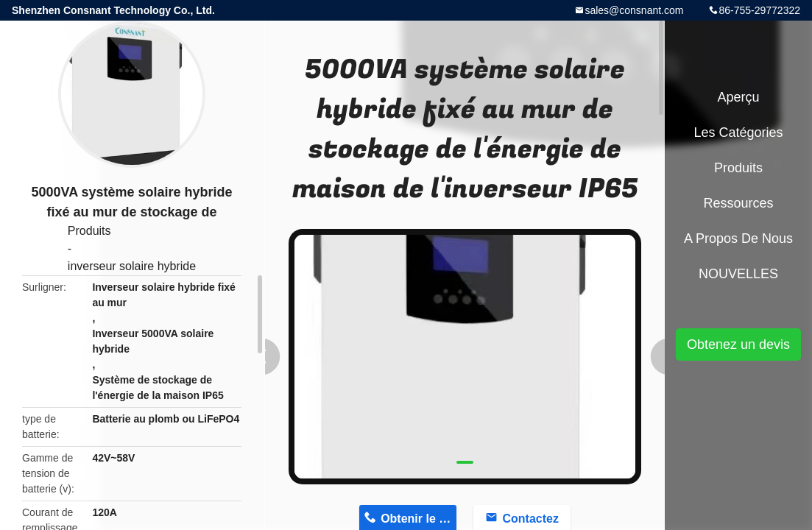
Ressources (738, 203)
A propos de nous (738, 239)
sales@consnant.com (634, 10)
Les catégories (738, 132)
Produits (89, 231)
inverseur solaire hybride (132, 266)
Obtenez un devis (738, 344)
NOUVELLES (738, 274)
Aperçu (738, 97)
